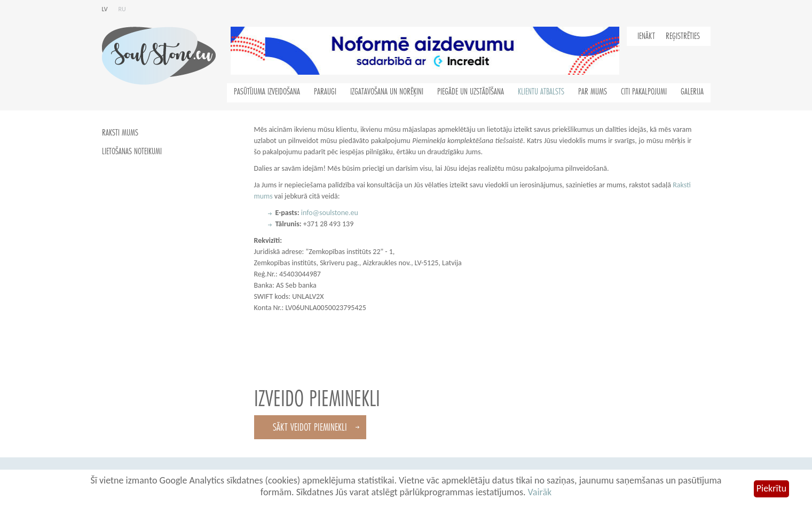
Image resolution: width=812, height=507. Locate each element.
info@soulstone (325, 213)
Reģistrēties (683, 36)
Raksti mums (120, 133)
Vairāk (540, 492)
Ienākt (646, 36)
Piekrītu (771, 488)
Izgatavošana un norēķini (387, 92)
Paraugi (325, 92)
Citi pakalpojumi (644, 92)
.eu (353, 213)
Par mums (593, 92)
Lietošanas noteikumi (132, 152)
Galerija (692, 92)
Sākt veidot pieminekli (310, 427)
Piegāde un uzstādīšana (471, 92)
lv (105, 9)
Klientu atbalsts (541, 92)
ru (122, 9)
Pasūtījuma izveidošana (267, 92)
